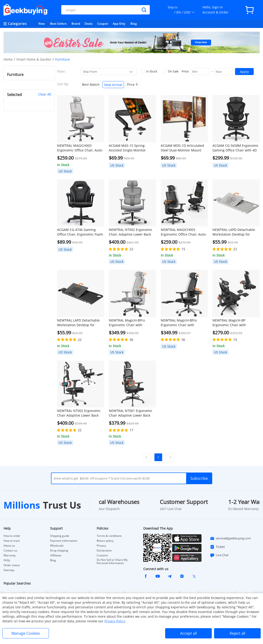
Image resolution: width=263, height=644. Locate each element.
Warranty (10, 555)
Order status (12, 565)
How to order (12, 536)
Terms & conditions (109, 536)
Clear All (45, 94)
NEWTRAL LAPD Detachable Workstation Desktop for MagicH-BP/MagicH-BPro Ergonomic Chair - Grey (234, 232)
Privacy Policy (115, 621)
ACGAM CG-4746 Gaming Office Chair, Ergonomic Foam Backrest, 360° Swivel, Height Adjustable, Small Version (80, 232)
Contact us (10, 551)
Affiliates (56, 555)
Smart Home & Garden (34, 59)
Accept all (188, 633)
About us (9, 546)
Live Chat (219, 555)
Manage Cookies (26, 633)
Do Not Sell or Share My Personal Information (112, 562)
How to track (12, 541)
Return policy (105, 541)
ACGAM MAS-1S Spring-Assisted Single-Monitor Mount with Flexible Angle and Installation (129, 148)
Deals (89, 24)
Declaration (104, 551)
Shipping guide (60, 536)
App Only (119, 24)
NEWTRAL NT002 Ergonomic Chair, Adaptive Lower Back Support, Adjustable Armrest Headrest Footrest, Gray (131, 232)
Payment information (64, 541)
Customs (102, 555)
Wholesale (57, 546)
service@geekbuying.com (230, 538)
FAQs (7, 560)
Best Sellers (58, 24)
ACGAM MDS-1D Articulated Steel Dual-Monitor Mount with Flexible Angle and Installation (182, 148)
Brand (76, 24)
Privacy (101, 546)
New (42, 24)
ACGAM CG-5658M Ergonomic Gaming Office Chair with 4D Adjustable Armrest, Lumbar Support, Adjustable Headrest (236, 148)
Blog (134, 24)
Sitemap (9, 570)
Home (8, 59)
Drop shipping (59, 551)
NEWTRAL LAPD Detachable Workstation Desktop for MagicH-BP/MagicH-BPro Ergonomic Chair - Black (78, 323)
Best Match (91, 84)
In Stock (149, 71)
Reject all (237, 633)
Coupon (103, 24)
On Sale (171, 71)
